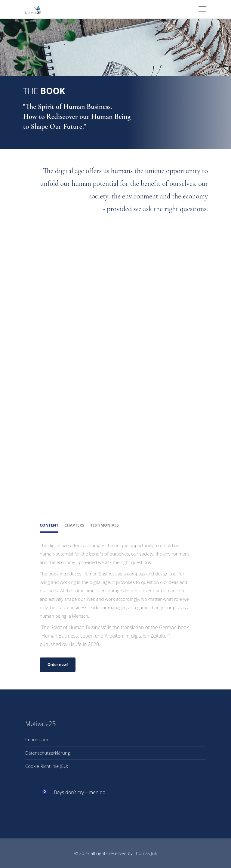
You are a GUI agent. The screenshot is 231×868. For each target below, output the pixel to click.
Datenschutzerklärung (48, 753)
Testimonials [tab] (105, 525)
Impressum (37, 740)
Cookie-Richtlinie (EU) (47, 766)
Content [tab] (49, 525)
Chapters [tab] (74, 525)
